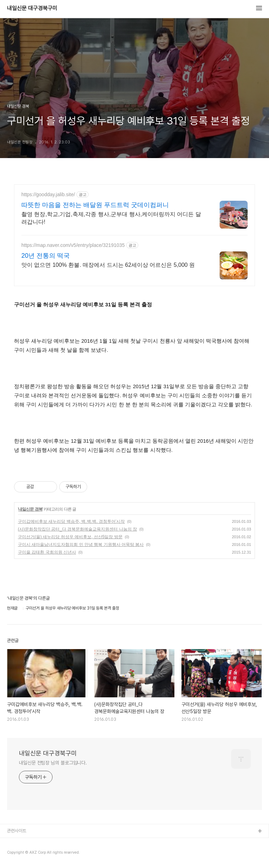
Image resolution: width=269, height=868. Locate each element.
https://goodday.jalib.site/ (48, 194)
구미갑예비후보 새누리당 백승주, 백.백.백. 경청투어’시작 (71, 521)
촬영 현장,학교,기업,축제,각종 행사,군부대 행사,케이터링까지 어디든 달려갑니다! (111, 218)
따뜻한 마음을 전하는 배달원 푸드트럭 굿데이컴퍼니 (95, 205)
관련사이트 (17, 831)
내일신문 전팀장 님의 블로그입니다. (53, 763)
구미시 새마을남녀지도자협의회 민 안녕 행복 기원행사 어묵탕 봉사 (81, 545)
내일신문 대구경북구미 (32, 8)
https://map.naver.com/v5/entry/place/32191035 (73, 245)
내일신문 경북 (30, 509)
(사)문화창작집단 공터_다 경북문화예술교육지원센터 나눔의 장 (77, 529)
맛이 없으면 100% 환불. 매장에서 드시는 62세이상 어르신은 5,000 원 (108, 265)
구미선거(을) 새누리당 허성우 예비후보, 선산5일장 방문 (70, 537)
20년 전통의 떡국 (46, 256)
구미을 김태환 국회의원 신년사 (47, 552)
